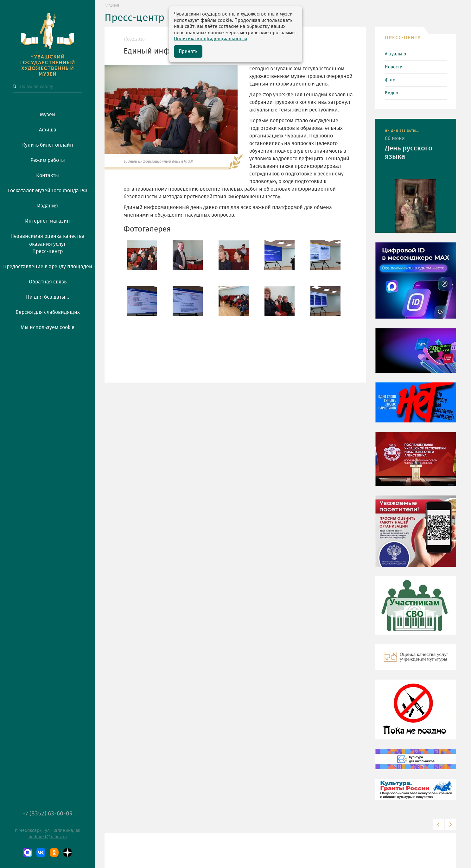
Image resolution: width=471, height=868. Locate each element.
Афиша (48, 130)
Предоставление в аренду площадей (48, 267)
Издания (48, 206)
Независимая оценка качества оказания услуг (48, 239)
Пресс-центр (48, 251)
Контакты (48, 175)
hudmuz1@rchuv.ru (48, 837)
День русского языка (409, 152)
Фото (390, 80)
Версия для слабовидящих (48, 312)
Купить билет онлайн (48, 145)
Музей (48, 115)
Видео (391, 93)
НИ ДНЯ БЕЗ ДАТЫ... (402, 131)
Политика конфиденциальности (210, 39)
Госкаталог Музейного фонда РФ (48, 191)
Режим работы (48, 160)
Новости (394, 67)
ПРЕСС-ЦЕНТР (403, 38)
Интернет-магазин (48, 221)
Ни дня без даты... (48, 297)
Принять (188, 51)
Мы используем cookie (48, 327)
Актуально (395, 54)
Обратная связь (48, 282)
